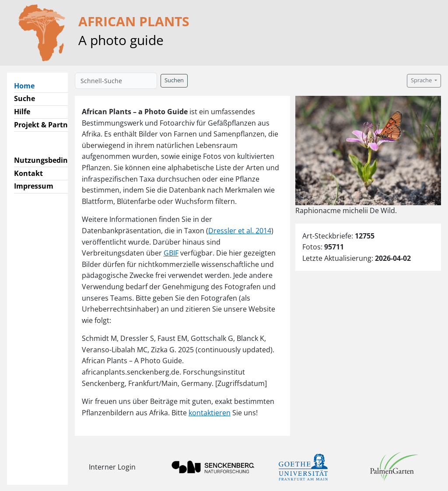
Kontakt (28, 173)
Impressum (34, 186)
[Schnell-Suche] (116, 81)
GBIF (171, 253)
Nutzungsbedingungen (54, 160)
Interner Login (112, 467)
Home (28, 85)
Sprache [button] (422, 80)
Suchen (174, 80)
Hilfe (22, 112)
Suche (24, 98)
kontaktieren (210, 413)
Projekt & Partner (44, 125)
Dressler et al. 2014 (240, 231)
